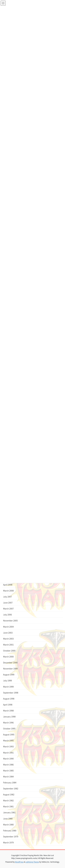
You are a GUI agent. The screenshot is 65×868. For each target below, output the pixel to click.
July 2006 (7, 615)
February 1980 (10, 831)
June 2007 (8, 603)
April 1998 (8, 705)
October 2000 (9, 651)
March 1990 (8, 759)
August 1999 (9, 675)
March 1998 (8, 711)
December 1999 (10, 663)
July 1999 (7, 681)
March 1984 (8, 777)
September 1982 (11, 789)
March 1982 (8, 800)
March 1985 (8, 771)
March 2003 (8, 639)
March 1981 (8, 806)
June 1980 (8, 819)
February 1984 (10, 783)
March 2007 (8, 609)
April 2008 (8, 585)
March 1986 (8, 765)
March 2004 (8, 627)
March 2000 (8, 657)
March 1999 (8, 687)
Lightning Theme (32, 862)
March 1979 (8, 842)
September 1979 (11, 837)
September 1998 (11, 693)
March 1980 (8, 825)
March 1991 (8, 753)
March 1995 (8, 740)
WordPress (19, 862)
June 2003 (8, 633)
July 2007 (7, 597)
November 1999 (10, 669)
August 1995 (9, 735)
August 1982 (9, 794)
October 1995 (9, 729)
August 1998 (9, 699)
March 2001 (8, 645)
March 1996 (8, 723)
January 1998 (9, 717)
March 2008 (8, 591)
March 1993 (8, 746)
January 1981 (9, 812)
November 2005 (10, 621)
